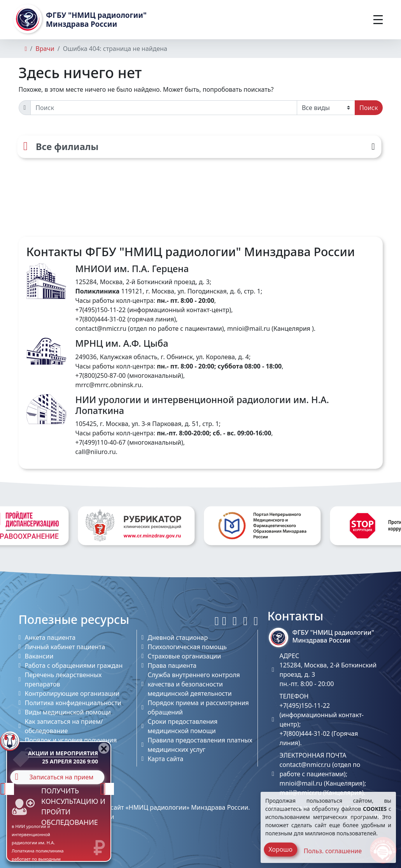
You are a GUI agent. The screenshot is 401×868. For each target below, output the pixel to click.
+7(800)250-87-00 (101, 375)
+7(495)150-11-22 (101, 310)
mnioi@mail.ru (249, 328)
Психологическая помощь (187, 647)
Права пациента (172, 665)
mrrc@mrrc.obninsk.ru (109, 385)
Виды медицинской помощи (68, 712)
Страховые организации (184, 656)
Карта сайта (165, 759)
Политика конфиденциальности (73, 703)
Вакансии (39, 656)
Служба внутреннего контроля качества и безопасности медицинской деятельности (193, 684)
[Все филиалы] (199, 147)
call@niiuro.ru (96, 452)
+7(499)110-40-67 (101, 442)
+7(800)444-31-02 (101, 319)
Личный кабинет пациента (65, 647)
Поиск (369, 108)
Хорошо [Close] (280, 849)
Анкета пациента (50, 637)
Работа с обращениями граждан (74, 665)
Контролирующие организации (72, 693)
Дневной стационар (178, 637)
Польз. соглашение (333, 851)
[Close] (104, 748)
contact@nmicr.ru (101, 328)
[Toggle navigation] (378, 20)
